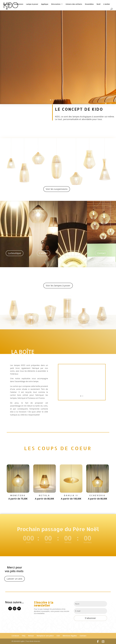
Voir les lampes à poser (58, 286)
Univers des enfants (74, 4)
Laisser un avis (14, 579)
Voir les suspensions (57, 189)
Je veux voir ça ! (17, 50)
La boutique (15, 253)
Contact (101, 253)
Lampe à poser (32, 4)
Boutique (7, 4)
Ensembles (89, 4)
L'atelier (43, 253)
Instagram (72, 253)
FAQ (24, 636)
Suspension (19, 4)
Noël (99, 4)
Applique (45, 4)
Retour (31, 636)
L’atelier (107, 4)
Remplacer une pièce (45, 636)
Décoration (56, 4)
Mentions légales (70, 636)
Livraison (15, 636)
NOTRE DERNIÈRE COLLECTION (23, 29)
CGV (58, 636)
